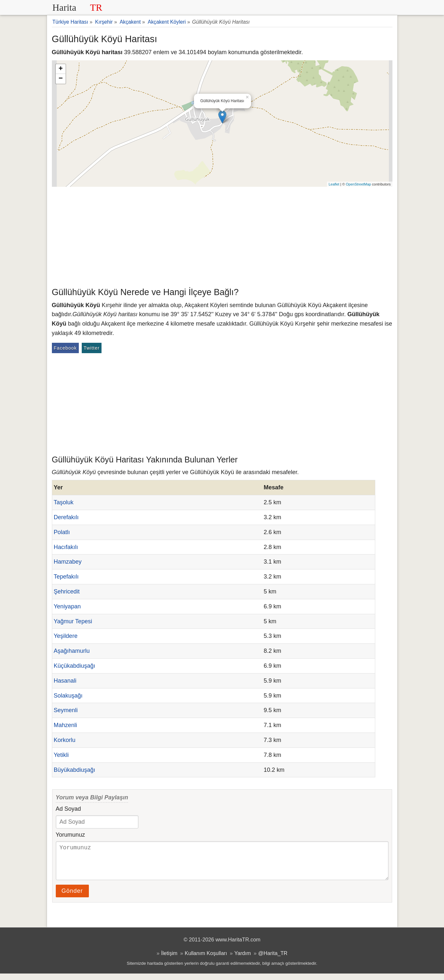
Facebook (65, 348)
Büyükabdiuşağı (75, 770)
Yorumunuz (70, 835)
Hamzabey (68, 562)
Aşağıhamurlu (72, 651)
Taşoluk (64, 502)
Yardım (243, 960)
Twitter (92, 348)
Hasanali (65, 681)
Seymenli (66, 710)
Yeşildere (66, 636)
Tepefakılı (66, 577)
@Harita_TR (273, 960)
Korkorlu (65, 740)
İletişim (169, 960)
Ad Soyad (68, 809)
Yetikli (61, 755)
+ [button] (60, 69)
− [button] (60, 79)
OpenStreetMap (358, 184)
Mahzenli (66, 725)
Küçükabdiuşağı (75, 666)
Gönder (72, 897)
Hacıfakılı (66, 547)
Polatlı (62, 532)
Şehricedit (67, 592)
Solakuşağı (68, 696)
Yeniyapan (67, 606)
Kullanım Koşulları (206, 960)
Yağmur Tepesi (73, 621)
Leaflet (334, 184)
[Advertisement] (222, 235)
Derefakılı (66, 517)
